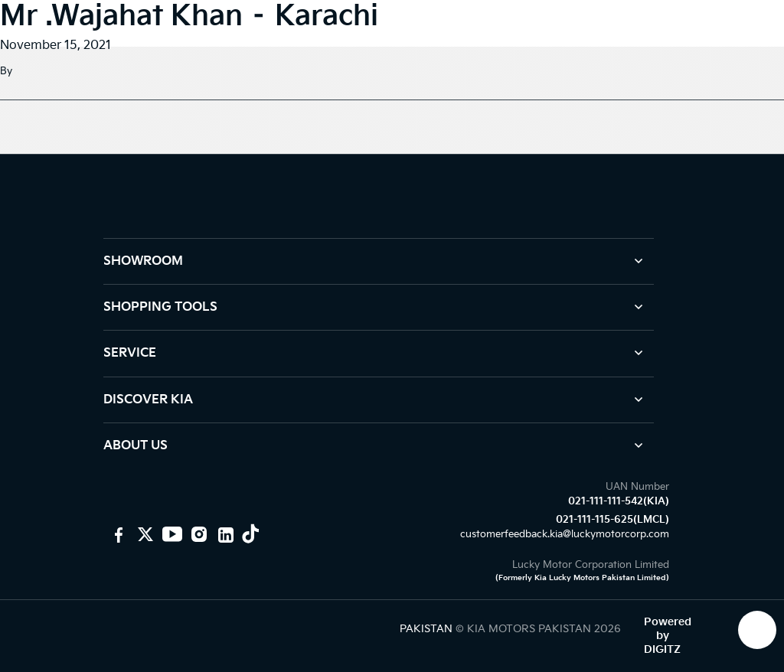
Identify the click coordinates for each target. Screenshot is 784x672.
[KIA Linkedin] (224, 534)
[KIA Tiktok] (251, 534)
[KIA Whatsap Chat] (757, 630)
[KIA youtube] (170, 534)
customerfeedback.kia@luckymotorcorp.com (565, 534)
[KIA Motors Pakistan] (117, 534)
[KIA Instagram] (197, 534)
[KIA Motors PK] (144, 534)
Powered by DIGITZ (668, 636)
